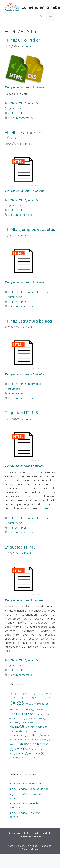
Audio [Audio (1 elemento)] (47, 694)
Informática (34, 103)
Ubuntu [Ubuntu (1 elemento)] (14, 744)
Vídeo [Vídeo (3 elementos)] (23, 753)
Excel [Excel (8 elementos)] (20, 709)
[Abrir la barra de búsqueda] (41, 16)
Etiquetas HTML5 (21, 413)
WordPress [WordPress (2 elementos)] (28, 757)
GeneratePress (30, 849)
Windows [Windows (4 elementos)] (37, 753)
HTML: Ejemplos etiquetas (30, 229)
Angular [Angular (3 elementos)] (31, 693)
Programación (13, 108)
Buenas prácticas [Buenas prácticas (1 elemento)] (43, 698)
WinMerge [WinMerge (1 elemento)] (15, 758)
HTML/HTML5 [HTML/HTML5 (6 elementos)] (22, 714)
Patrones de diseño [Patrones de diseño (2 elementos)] (21, 731)
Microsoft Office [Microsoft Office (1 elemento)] (30, 723)
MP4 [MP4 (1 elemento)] (32, 727)
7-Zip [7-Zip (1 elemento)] (13, 694)
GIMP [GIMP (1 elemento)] (31, 710)
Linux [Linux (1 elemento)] (43, 719)
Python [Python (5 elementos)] (36, 735)
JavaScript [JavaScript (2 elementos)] (19, 718)
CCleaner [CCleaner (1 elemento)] (31, 704)
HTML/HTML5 (17, 103)
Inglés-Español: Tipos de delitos (29, 789)
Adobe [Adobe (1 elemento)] (20, 694)
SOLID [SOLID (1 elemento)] (13, 740)
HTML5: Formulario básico (23, 135)
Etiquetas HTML (20, 547)
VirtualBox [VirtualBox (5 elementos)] (23, 749)
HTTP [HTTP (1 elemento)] (38, 714)
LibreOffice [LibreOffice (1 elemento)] (33, 719)
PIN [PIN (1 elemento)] (36, 731)
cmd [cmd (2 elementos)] (41, 704)
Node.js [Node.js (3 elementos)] (42, 727)
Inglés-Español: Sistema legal (27, 783)
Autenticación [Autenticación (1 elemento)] (16, 698)
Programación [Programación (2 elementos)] (19, 735)
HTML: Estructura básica (28, 321)
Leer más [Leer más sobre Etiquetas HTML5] (49, 508)
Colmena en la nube (41, 7)
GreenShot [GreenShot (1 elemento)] (40, 710)
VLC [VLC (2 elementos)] (13, 753)
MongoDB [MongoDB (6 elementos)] (19, 727)
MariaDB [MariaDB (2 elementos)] (16, 722)
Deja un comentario (20, 118)
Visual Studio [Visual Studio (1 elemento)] (40, 749)
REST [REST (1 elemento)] (47, 736)
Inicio (46, 292)
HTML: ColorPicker (22, 40)
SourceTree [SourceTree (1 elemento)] (23, 740)
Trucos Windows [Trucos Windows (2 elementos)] (40, 739)
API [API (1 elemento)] (40, 694)
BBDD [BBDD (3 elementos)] (29, 698)
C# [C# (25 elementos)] (17, 703)
